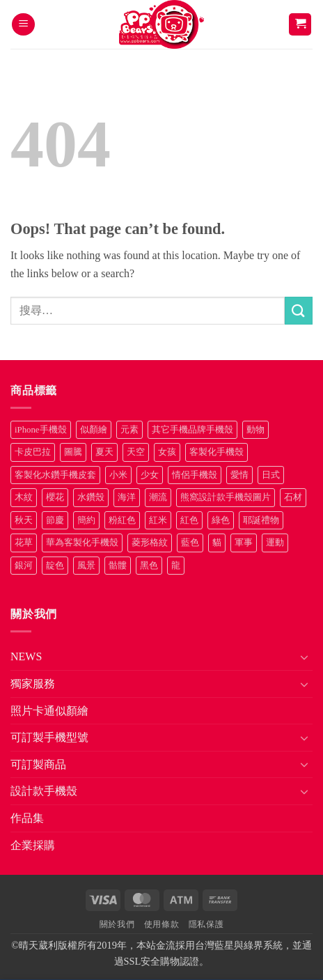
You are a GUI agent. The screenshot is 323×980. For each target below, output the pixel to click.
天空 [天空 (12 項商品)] (136, 452)
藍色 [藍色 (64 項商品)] (190, 543)
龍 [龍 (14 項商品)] (176, 566)
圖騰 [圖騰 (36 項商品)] (73, 452)
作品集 (27, 818)
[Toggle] (304, 657)
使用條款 (161, 924)
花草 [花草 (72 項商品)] (24, 543)
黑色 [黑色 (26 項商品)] (149, 566)
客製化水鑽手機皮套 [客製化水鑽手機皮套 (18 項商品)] (55, 475)
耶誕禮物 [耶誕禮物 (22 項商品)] (261, 520)
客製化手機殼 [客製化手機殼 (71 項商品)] (216, 452)
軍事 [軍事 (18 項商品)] (244, 543)
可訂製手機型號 (49, 737)
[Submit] (299, 310)
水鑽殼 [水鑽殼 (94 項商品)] (91, 497)
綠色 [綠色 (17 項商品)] (221, 520)
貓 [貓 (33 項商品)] (217, 543)
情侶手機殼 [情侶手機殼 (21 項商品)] (195, 475)
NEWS (26, 656)
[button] (23, 25)
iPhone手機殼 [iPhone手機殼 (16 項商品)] (41, 430)
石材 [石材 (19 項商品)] (293, 497)
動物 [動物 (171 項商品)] (255, 430)
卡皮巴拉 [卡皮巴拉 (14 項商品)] (33, 452)
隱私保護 (206, 924)
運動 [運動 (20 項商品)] (275, 543)
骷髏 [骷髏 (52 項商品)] (118, 566)
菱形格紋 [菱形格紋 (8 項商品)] (150, 543)
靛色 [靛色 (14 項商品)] (55, 566)
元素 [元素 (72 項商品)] (129, 430)
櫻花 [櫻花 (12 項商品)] (55, 497)
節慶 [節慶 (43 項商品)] (55, 520)
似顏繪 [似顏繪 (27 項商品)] (94, 430)
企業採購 (33, 845)
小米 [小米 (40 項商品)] (118, 475)
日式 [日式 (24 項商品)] (271, 475)
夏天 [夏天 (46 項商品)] (104, 452)
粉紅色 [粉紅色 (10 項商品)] (122, 520)
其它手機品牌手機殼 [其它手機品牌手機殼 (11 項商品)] (192, 430)
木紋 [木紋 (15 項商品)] (24, 497)
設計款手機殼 (44, 791)
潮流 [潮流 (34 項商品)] (158, 497)
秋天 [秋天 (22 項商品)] (24, 520)
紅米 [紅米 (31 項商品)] (158, 520)
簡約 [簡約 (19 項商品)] (86, 520)
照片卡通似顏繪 (49, 711)
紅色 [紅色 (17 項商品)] (189, 520)
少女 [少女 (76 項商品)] (150, 475)
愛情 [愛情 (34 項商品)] (239, 475)
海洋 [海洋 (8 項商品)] (127, 497)
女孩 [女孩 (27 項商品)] (167, 452)
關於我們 (117, 924)
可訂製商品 (38, 764)
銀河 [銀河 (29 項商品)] (24, 566)
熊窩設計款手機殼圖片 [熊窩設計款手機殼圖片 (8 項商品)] (226, 497)
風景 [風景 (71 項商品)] (86, 566)
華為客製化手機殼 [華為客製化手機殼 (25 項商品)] (82, 543)
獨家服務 (33, 684)
